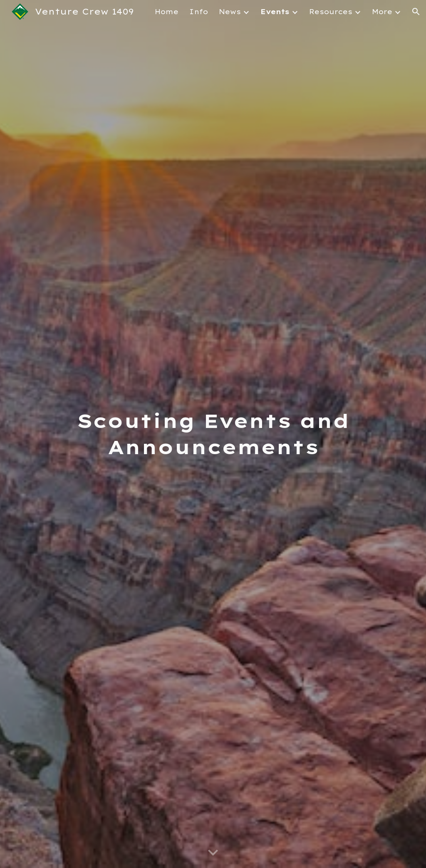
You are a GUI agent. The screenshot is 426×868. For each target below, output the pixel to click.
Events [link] (275, 12)
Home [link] (167, 12)
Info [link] (199, 12)
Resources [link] (331, 12)
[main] (213, 434)
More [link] (382, 12)
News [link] (230, 12)
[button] (416, 12)
